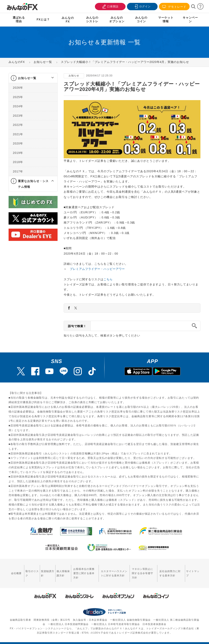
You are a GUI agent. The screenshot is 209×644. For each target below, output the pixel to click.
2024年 (18, 106)
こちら (108, 279)
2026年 (18, 88)
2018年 (18, 162)
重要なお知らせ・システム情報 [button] (33, 184)
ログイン (142, 6)
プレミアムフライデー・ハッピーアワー (97, 269)
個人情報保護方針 (60, 571)
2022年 (18, 125)
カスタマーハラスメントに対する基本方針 (112, 571)
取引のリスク (30, 571)
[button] (49, 78)
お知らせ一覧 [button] (27, 78)
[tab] (33, 78)
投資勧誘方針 (45, 571)
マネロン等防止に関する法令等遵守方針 (143, 571)
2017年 (18, 171)
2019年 (18, 153)
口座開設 (110, 6)
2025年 (18, 97)
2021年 (18, 134)
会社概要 (16, 571)
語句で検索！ (77, 326)
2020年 (18, 143)
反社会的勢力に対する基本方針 (171, 571)
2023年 (18, 116)
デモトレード (174, 7)
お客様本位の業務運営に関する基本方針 (83, 571)
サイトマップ (192, 571)
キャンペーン (190, 19)
